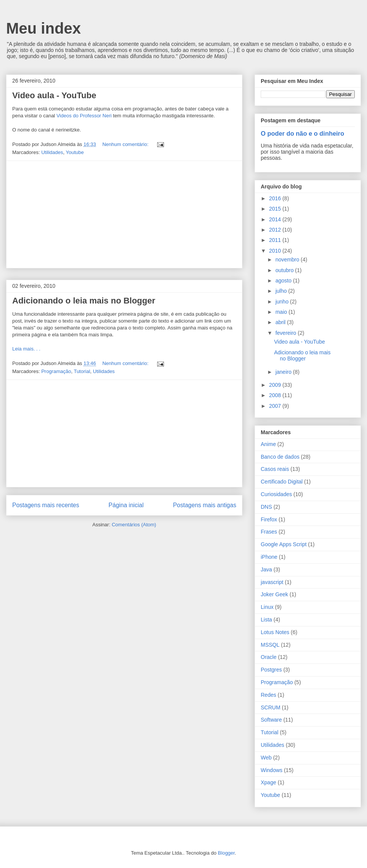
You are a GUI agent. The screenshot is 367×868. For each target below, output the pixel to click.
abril (281, 322)
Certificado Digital (282, 482)
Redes (268, 695)
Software (271, 720)
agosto (284, 281)
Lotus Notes (275, 632)
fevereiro (286, 333)
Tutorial (82, 371)
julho (282, 291)
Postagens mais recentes (46, 505)
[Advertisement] (124, 214)
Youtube (75, 152)
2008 (276, 395)
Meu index (44, 28)
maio (282, 312)
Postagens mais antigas (205, 505)
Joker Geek (274, 594)
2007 (276, 406)
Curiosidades (276, 494)
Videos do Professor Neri (84, 116)
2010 (276, 251)
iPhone (269, 557)
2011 (276, 240)
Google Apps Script (284, 544)
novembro (288, 260)
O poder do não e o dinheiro (302, 133)
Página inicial (126, 505)
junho (283, 302)
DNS (266, 507)
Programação (56, 371)
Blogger (226, 853)
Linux (267, 607)
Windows (272, 770)
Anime (268, 444)
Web (266, 758)
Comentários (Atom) (134, 525)
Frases (269, 532)
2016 (276, 198)
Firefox (269, 519)
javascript (272, 582)
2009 (276, 385)
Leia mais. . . (26, 349)
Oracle (269, 657)
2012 (276, 230)
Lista (266, 620)
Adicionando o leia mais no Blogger (84, 301)
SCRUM (270, 707)
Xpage (268, 782)
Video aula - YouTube (54, 95)
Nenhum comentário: (126, 144)
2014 (276, 219)
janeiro (284, 372)
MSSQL (270, 645)
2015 (276, 209)
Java (266, 569)
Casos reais (275, 469)
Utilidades (52, 152)
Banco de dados (280, 457)
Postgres (271, 670)
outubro (285, 270)
